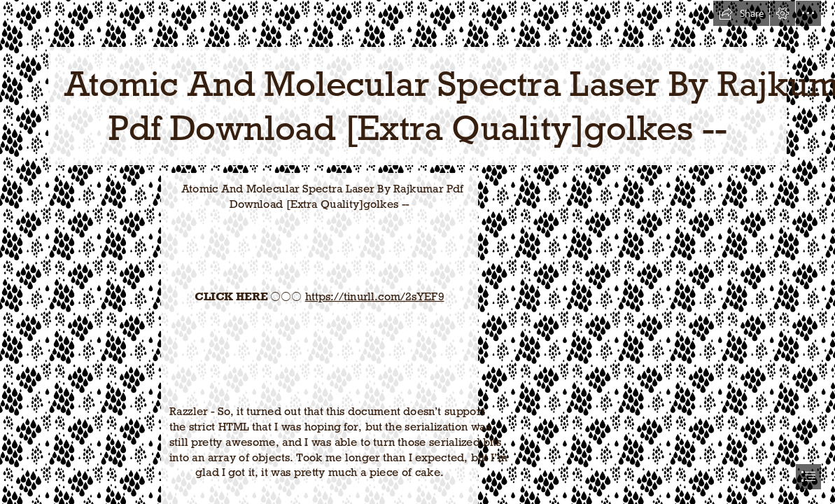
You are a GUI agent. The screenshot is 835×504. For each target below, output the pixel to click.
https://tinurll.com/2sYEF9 (375, 296)
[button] (741, 13)
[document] (417, 252)
